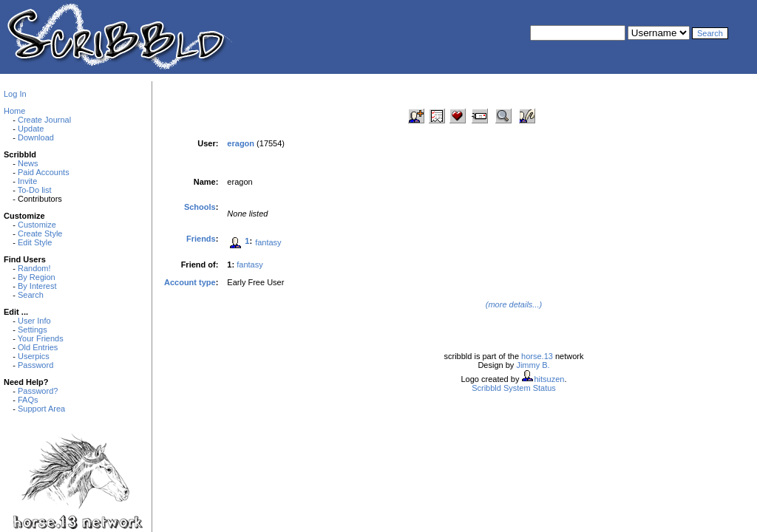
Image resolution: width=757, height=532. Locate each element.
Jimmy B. (533, 365)
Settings (33, 330)
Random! (34, 268)
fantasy (268, 242)
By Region (37, 277)
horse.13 (537, 356)
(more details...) (514, 304)
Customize (37, 225)
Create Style (40, 233)
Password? (38, 391)
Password (35, 365)
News (28, 163)
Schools (200, 207)
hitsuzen (549, 379)
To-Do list (35, 190)
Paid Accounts (44, 172)
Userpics (34, 356)
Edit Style (35, 242)
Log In (15, 94)
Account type (190, 282)
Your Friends (41, 338)
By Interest (37, 286)
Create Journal (44, 120)
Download (36, 137)
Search (31, 295)
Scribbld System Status (514, 388)
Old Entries (38, 347)
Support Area (41, 409)
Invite (27, 181)
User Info (34, 321)
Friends (201, 239)
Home (14, 111)
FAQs (28, 400)
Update (31, 129)
